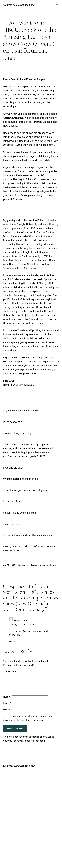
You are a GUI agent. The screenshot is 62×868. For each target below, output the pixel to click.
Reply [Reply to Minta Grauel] (12, 641)
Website (8, 713)
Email (7, 706)
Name (7, 700)
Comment (9, 672)
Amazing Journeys (49, 565)
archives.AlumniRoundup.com (19, 5)
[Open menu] (57, 5)
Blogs (34, 565)
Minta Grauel (21, 621)
